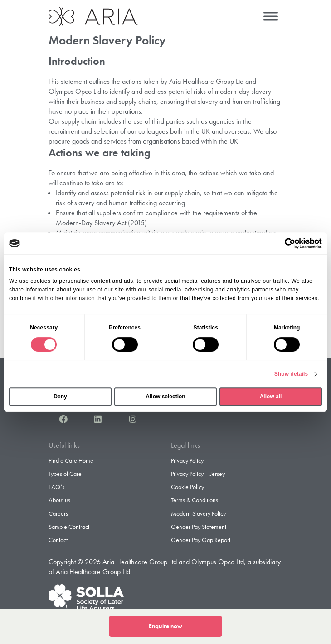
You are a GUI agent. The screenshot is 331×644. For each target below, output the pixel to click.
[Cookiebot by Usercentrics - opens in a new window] (282, 243)
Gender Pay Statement (199, 527)
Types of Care (65, 474)
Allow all (271, 397)
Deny (60, 397)
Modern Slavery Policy (198, 513)
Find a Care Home (71, 460)
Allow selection (165, 397)
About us (59, 500)
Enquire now (165, 626)
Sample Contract (69, 527)
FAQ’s (56, 487)
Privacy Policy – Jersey (198, 474)
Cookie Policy (187, 487)
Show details (291, 374)
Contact (58, 540)
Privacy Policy (187, 460)
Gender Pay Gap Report (201, 540)
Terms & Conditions (195, 500)
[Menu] (271, 17)
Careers (58, 513)
